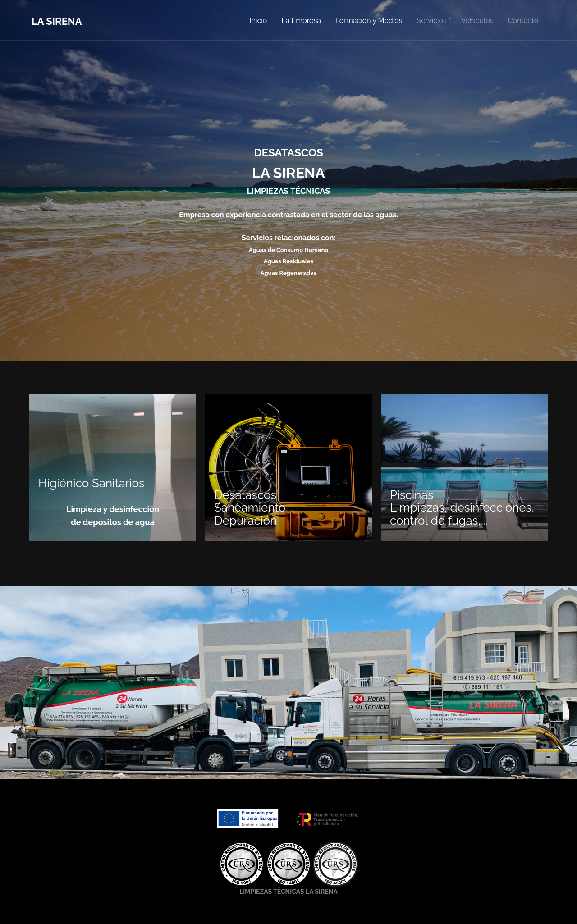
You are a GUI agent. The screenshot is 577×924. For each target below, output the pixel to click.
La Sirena (57, 21)
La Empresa (301, 21)
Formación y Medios (369, 21)
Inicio (259, 21)
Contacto (523, 21)
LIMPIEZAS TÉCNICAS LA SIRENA (288, 892)
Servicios (431, 21)
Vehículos (477, 21)
